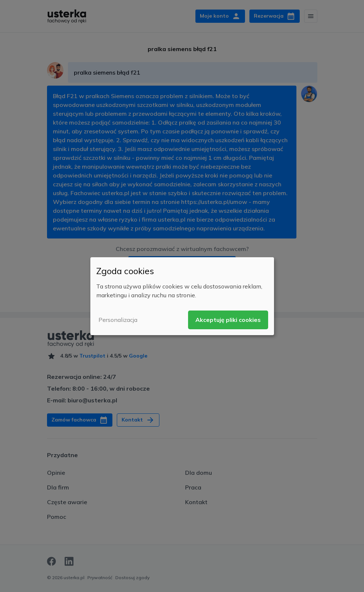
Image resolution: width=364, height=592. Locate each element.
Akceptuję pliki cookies (228, 320)
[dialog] (182, 296)
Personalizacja (118, 320)
